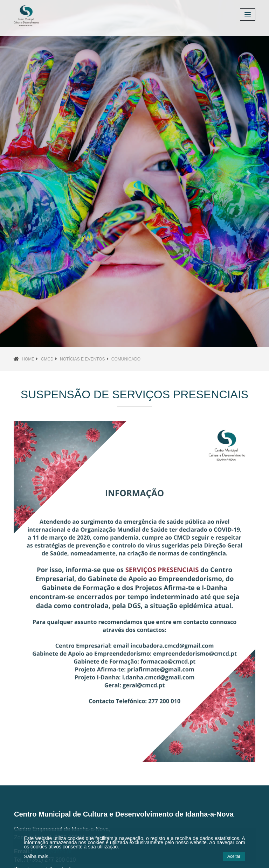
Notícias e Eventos (82, 359)
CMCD (47, 359)
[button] (20, 174)
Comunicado (126, 359)
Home (28, 359)
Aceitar (234, 856)
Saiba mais (36, 856)
